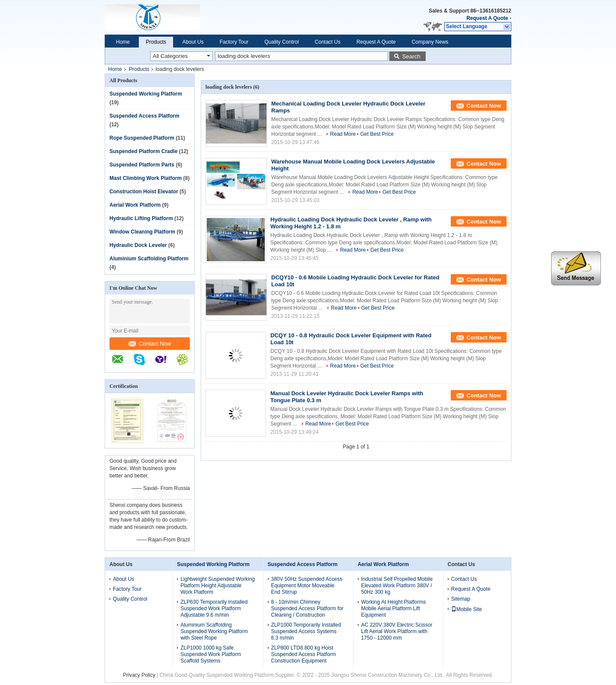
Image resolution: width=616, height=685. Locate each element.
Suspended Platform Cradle (143, 151)
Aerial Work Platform (135, 205)
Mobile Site (467, 609)
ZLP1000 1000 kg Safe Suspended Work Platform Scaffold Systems (211, 654)
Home (123, 42)
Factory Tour (234, 42)
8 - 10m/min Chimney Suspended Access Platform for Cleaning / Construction (307, 608)
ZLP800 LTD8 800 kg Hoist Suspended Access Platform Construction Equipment (304, 654)
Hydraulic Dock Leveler (138, 245)
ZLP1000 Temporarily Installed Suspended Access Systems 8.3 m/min (306, 631)
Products (156, 42)
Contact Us (328, 42)
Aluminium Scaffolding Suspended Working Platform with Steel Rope (214, 631)
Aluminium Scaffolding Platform (149, 259)
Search (411, 56)
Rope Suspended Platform (142, 138)
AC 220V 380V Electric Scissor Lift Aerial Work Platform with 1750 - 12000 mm (397, 631)
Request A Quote (487, 18)
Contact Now (150, 344)
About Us (193, 42)
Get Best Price (377, 134)
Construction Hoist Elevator (144, 192)
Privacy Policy (139, 675)
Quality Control (281, 42)
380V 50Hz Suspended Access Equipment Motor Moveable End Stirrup (307, 586)
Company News (430, 42)
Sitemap (461, 599)
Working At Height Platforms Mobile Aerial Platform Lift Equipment (394, 608)
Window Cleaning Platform (142, 232)
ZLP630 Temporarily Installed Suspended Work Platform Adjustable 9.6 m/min (214, 608)
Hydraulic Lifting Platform (141, 218)
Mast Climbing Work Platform (146, 178)
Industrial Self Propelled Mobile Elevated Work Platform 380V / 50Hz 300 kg (397, 586)
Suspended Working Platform (146, 94)
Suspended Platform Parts (142, 165)
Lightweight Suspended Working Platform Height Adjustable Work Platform (218, 586)
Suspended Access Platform (144, 116)
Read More (343, 134)
